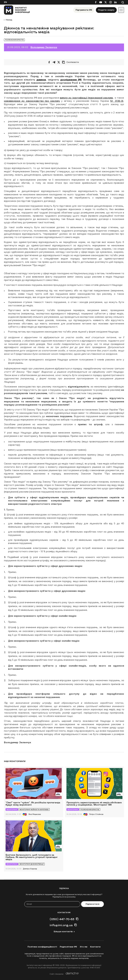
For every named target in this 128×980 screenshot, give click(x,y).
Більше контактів (63, 932)
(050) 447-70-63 (62, 919)
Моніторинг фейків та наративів (34, 810)
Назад (9, 20)
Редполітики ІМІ (68, 947)
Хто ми (84, 947)
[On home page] (17, 10)
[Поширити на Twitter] (59, 62)
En (5, 2)
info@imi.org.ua (61, 925)
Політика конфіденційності (42, 947)
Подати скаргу (106, 10)
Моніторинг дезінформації (32, 864)
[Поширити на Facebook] (49, 62)
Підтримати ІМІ (84, 10)
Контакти (95, 947)
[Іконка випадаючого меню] (121, 10)
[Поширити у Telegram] (54, 62)
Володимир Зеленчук (44, 47)
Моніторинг (12, 810)
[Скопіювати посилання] (71, 62)
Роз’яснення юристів (14, 40)
